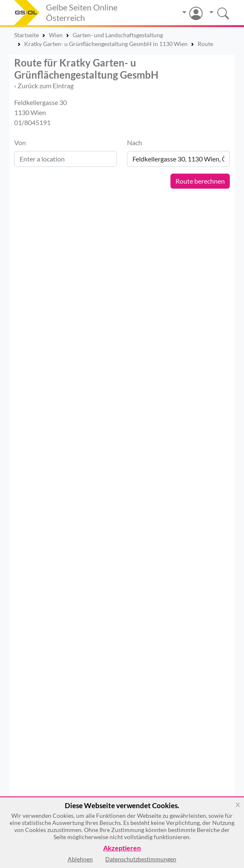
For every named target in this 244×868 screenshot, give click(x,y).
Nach (135, 142)
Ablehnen (80, 859)
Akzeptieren (122, 848)
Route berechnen (200, 181)
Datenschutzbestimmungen (141, 859)
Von (20, 142)
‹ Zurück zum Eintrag (44, 86)
